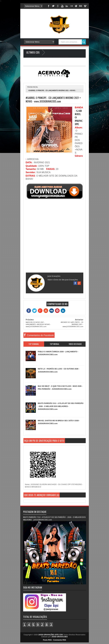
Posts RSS (47, 640)
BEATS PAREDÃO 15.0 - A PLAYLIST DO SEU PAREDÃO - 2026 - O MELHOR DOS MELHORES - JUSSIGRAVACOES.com (61, 406)
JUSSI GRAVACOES (60, 637)
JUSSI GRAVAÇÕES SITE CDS (51, 635)
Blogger (65, 57)
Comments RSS (60, 640)
